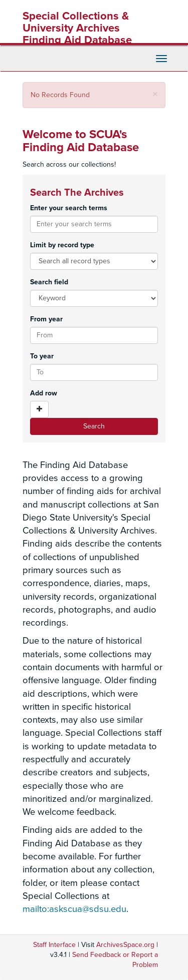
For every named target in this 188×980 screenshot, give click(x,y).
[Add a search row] (39, 409)
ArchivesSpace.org (125, 945)
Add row (44, 393)
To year (42, 356)
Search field (49, 282)
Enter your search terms (69, 208)
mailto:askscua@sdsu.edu (74, 909)
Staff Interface (54, 945)
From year (46, 319)
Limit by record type (62, 245)
